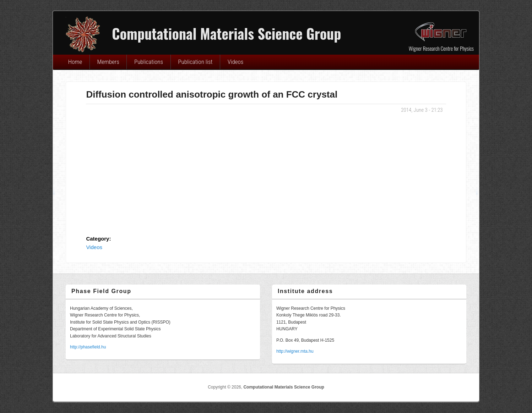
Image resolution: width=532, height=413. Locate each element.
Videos (236, 62)
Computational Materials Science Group (284, 387)
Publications (149, 62)
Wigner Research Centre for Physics (441, 48)
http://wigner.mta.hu (295, 351)
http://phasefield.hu (88, 347)
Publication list (195, 62)
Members (108, 62)
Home (75, 62)
